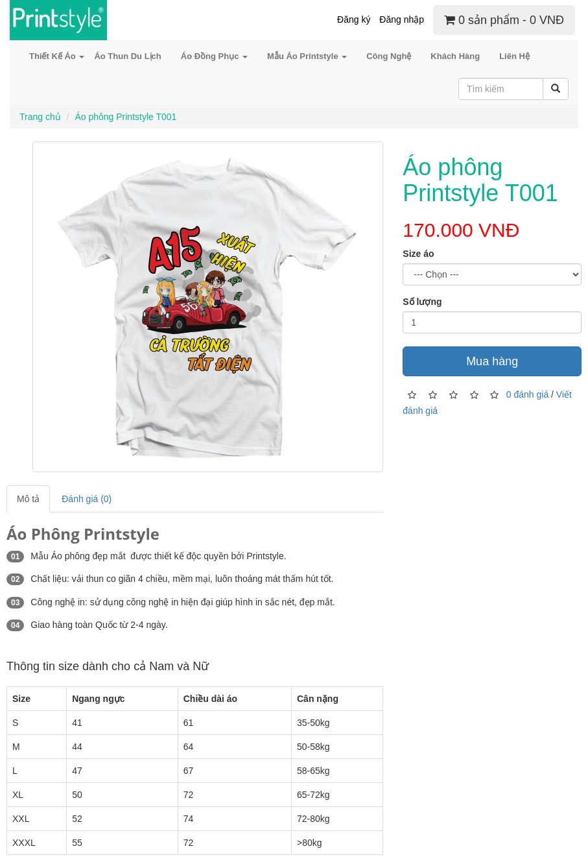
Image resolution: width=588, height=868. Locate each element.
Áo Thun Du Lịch (127, 56)
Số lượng (422, 302)
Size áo (418, 254)
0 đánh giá (527, 394)
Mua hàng (492, 361)
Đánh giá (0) (87, 499)
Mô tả (28, 499)
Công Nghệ (389, 56)
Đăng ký (354, 19)
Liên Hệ (514, 56)
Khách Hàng (455, 56)
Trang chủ (40, 117)
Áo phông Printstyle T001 (125, 117)
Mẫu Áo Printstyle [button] (307, 56)
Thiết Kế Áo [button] (57, 56)
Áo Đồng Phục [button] (214, 56)
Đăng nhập (402, 19)
